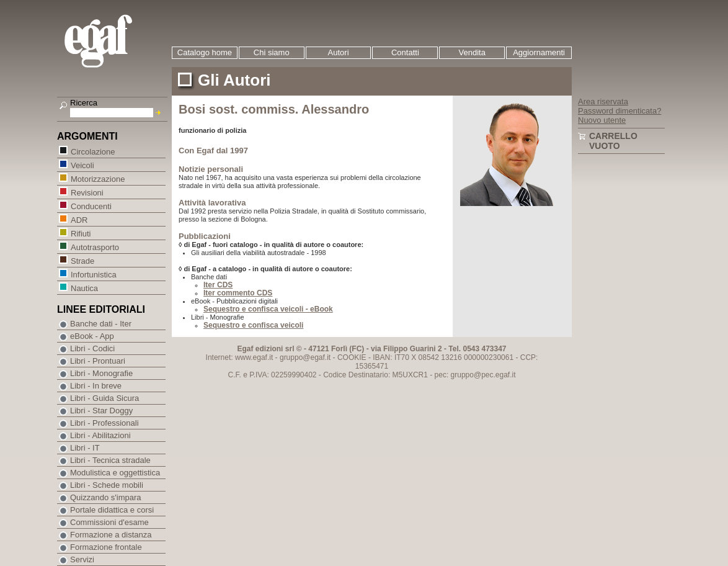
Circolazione (93, 151)
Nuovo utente (602, 120)
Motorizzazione (97, 178)
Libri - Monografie (101, 373)
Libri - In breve (96, 386)
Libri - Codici (92, 348)
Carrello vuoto (613, 141)
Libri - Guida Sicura (104, 398)
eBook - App (92, 336)
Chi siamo (272, 52)
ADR (79, 219)
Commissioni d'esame (109, 522)
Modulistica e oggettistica (115, 473)
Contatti (405, 52)
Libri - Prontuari (98, 361)
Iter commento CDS (238, 293)
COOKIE (352, 357)
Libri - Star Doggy (101, 411)
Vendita (472, 52)
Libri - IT (85, 448)
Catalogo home (205, 52)
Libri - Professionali (104, 423)
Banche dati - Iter (101, 324)
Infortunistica (93, 274)
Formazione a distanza (111, 535)
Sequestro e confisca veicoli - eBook (268, 309)
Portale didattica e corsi (112, 510)
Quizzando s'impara (105, 497)
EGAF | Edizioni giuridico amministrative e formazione (114, 43)
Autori (339, 52)
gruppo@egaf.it (305, 357)
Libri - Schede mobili (107, 485)
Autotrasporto (95, 247)
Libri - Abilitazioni (100, 435)
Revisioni (87, 192)
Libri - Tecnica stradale (110, 460)
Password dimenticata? (619, 111)
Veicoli (82, 165)
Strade (82, 260)
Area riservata (603, 101)
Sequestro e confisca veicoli (253, 325)
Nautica (84, 288)
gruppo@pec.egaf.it (483, 375)
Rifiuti (81, 233)
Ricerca (84, 103)
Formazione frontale (106, 547)
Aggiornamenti (539, 52)
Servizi (82, 559)
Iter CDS (218, 285)
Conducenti (91, 206)
